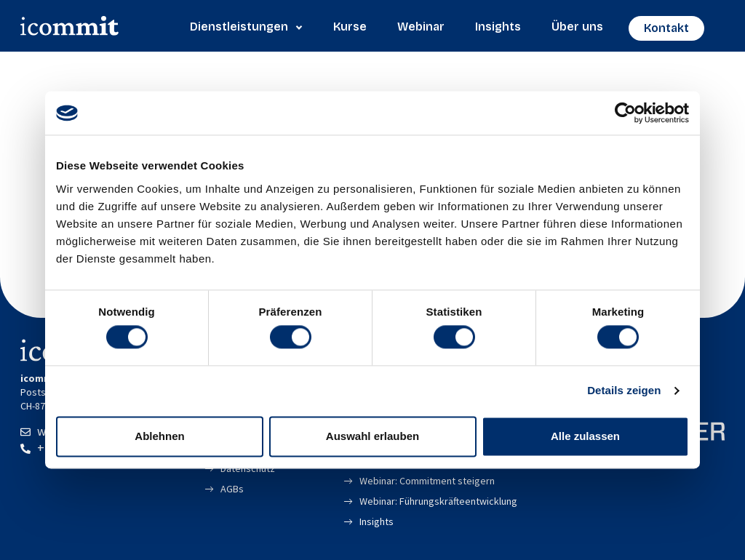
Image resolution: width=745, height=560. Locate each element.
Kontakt (666, 28)
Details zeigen (624, 391)
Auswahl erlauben (372, 436)
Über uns (577, 27)
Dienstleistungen (246, 27)
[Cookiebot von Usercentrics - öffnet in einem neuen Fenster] (625, 113)
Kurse (350, 27)
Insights (498, 27)
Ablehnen (159, 436)
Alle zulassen (585, 436)
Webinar (421, 27)
